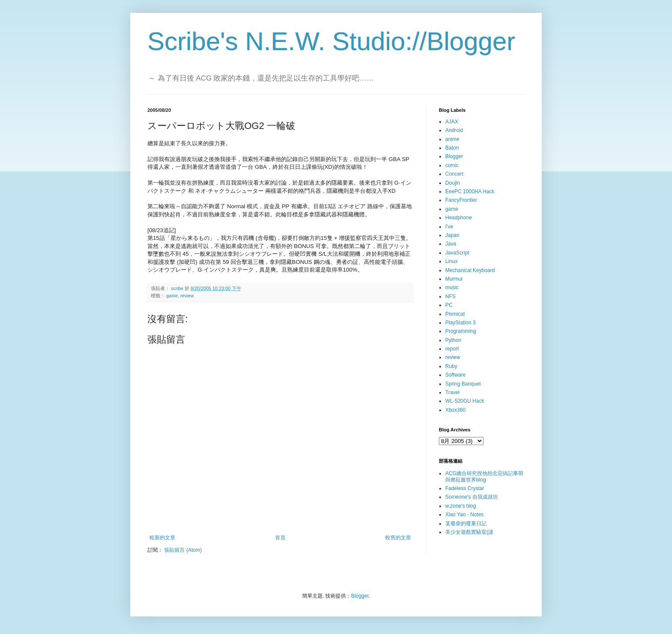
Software (455, 375)
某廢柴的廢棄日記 (466, 523)
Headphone (459, 218)
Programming (461, 331)
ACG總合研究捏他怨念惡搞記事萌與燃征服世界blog (484, 476)
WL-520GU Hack (465, 401)
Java (451, 244)
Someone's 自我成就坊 (472, 497)
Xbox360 (455, 410)
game (172, 296)
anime (452, 139)
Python (453, 340)
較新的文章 (162, 538)
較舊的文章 (398, 538)
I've (449, 227)
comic (452, 165)
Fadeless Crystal (464, 488)
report (452, 349)
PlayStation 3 (460, 323)
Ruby (451, 366)
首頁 (280, 538)
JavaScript (457, 253)
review (187, 296)
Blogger (454, 156)
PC (449, 305)
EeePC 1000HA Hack (470, 191)
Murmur (454, 279)
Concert (454, 174)
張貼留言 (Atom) (183, 550)
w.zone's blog (461, 506)
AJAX (452, 122)
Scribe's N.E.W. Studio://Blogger (331, 41)
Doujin (453, 183)
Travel (452, 392)
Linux (451, 261)
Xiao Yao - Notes (465, 514)
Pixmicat (455, 314)
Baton (452, 148)
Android (454, 130)
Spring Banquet (463, 384)
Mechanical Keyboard (470, 270)
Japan (452, 235)
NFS (450, 296)
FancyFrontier (461, 200)
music (452, 287)
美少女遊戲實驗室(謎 (469, 532)
